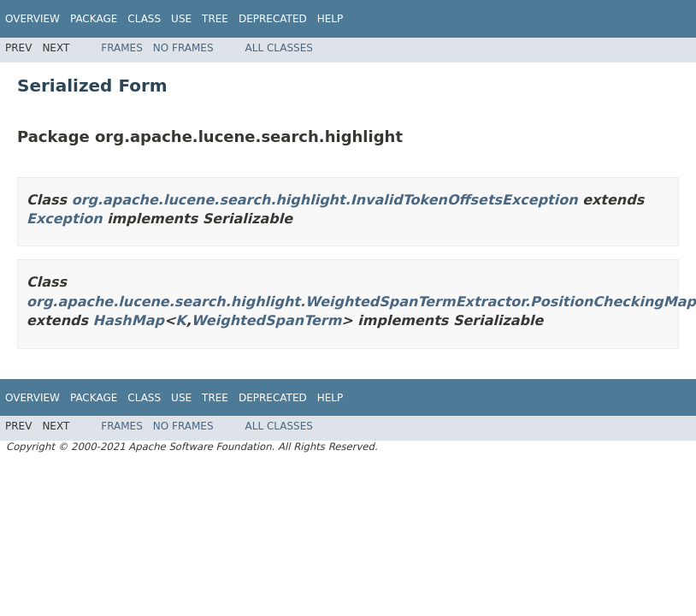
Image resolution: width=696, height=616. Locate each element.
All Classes (279, 48)
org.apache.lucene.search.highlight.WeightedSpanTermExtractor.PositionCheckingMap (361, 302)
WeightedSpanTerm (267, 320)
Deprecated (273, 19)
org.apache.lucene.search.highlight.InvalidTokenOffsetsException (325, 200)
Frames (122, 48)
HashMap (129, 320)
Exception (65, 219)
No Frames (183, 48)
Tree (215, 19)
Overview (32, 19)
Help (330, 19)
